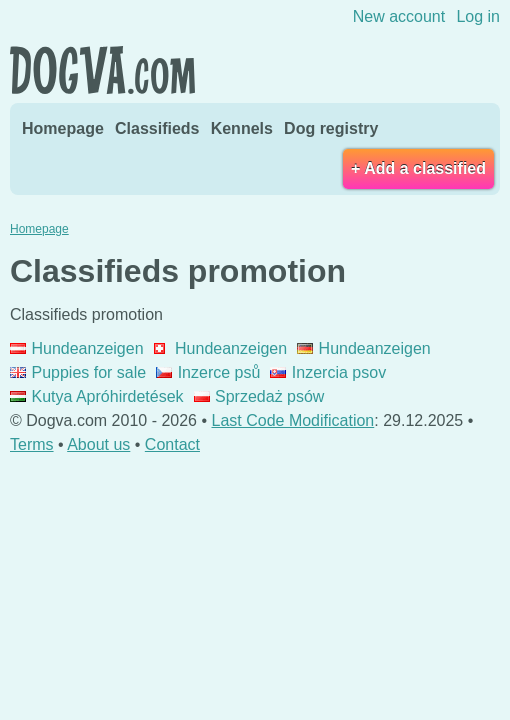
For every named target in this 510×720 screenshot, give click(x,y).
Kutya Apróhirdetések (97, 396)
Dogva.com (102, 70)
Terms (32, 444)
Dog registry (331, 128)
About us (98, 444)
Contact (172, 444)
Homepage (63, 128)
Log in (478, 16)
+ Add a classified (418, 168)
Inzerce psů (208, 372)
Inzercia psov (328, 372)
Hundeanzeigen (77, 348)
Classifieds (157, 128)
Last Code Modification (293, 420)
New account (399, 16)
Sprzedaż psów (259, 396)
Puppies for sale (78, 372)
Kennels (242, 128)
